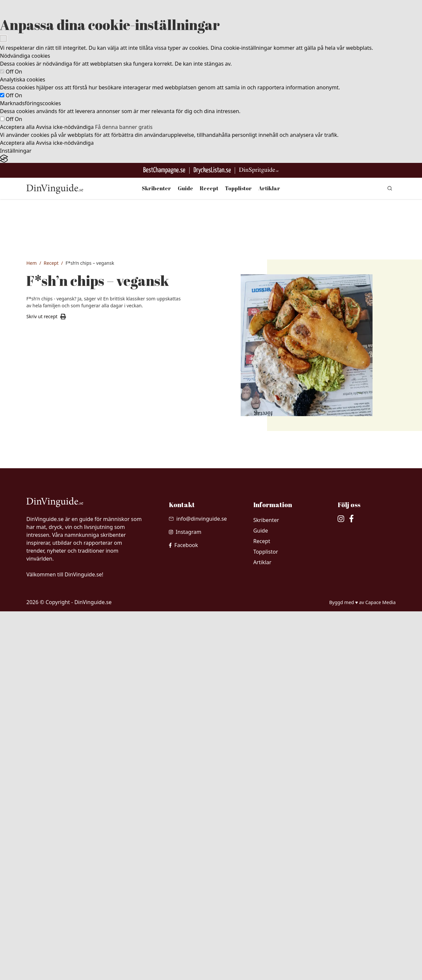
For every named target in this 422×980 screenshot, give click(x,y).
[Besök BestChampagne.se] (164, 170)
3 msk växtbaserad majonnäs (73, 752)
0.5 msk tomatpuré (62, 789)
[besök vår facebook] (183, 914)
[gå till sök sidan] (390, 188)
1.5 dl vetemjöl (57, 528)
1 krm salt (52, 601)
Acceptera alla (17, 127)
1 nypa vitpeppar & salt (66, 813)
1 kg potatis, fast (59, 646)
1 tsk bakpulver (58, 565)
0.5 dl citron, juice (60, 589)
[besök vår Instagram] (185, 901)
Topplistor (238, 188)
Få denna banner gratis (124, 127)
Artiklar (269, 188)
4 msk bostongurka (62, 740)
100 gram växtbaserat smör (71, 658)
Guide (185, 188)
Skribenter (156, 188)
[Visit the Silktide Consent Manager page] (211, 159)
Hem (31, 263)
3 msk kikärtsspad (61, 540)
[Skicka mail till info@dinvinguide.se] (198, 887)
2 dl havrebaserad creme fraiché (76, 728)
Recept (209, 188)
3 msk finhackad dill (63, 765)
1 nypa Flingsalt (58, 683)
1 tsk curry (53, 801)
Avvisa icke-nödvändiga (65, 127)
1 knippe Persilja (59, 695)
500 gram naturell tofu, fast (71, 516)
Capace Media (380, 971)
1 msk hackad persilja (65, 777)
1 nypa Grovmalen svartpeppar (75, 671)
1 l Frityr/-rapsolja (60, 614)
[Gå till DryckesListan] (212, 170)
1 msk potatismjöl (61, 553)
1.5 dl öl (50, 577)
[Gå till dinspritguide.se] (259, 170)
